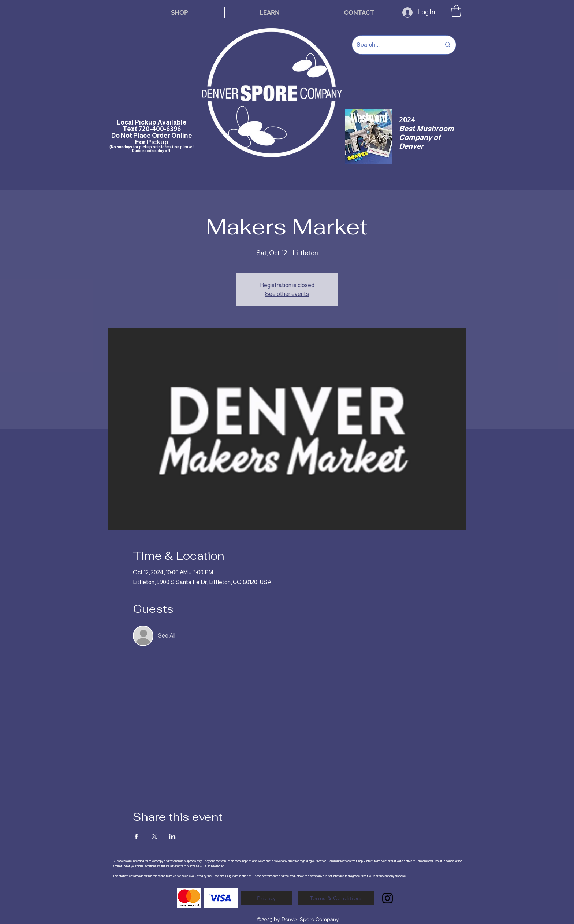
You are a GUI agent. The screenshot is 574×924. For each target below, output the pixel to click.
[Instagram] (387, 898)
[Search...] (393, 45)
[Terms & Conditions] (336, 898)
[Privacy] (266, 898)
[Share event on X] (154, 836)
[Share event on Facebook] (136, 836)
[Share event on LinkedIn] (172, 836)
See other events (287, 294)
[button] (456, 11)
